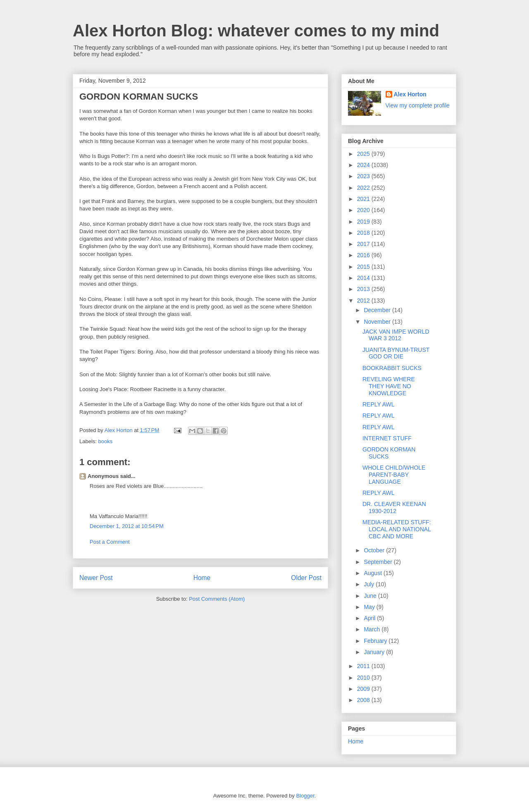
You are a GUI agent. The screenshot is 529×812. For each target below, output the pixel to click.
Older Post (306, 578)
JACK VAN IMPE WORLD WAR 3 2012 (396, 335)
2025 (364, 154)
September (379, 562)
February (376, 641)
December (378, 310)
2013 (364, 289)
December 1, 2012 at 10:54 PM (127, 526)
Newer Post (96, 578)
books (106, 441)
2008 (364, 700)
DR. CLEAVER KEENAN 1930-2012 (394, 507)
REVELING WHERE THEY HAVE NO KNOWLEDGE (389, 386)
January (375, 652)
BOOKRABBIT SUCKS (392, 368)
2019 (364, 222)
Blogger (305, 796)
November (378, 322)
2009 (364, 689)
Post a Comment (110, 542)
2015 (364, 267)
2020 (364, 210)
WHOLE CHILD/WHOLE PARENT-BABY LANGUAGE (394, 475)
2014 (364, 278)
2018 (364, 233)
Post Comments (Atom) (217, 599)
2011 (364, 666)
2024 (364, 165)
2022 (364, 188)
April (370, 618)
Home (202, 578)
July (370, 584)
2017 (364, 244)
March (373, 629)
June (371, 596)
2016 (364, 255)
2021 (364, 199)
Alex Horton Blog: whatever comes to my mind (256, 31)
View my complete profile (418, 105)
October (375, 550)
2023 (364, 176)
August (373, 573)
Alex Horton (410, 94)
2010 (364, 678)
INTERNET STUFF (387, 438)
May (370, 607)
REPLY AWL (379, 404)
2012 (364, 301)
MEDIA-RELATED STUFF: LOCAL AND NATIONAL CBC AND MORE (397, 529)
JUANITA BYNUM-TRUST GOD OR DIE (396, 353)
